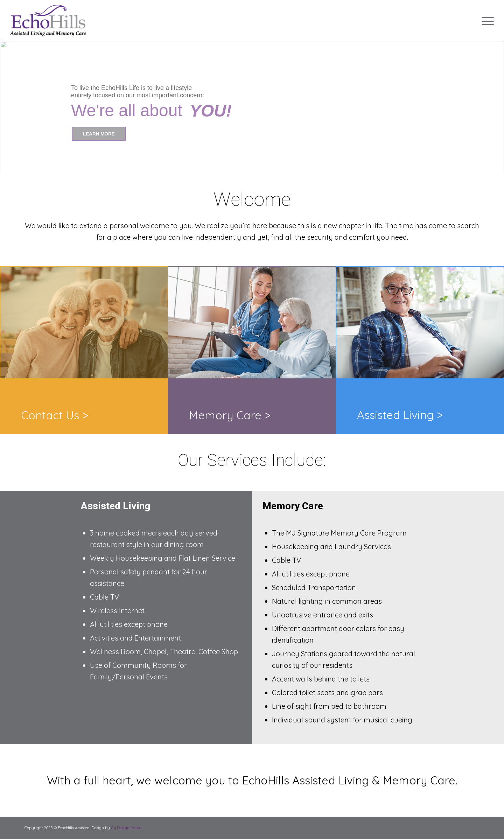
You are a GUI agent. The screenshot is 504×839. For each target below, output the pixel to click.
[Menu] (485, 21)
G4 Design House (126, 828)
